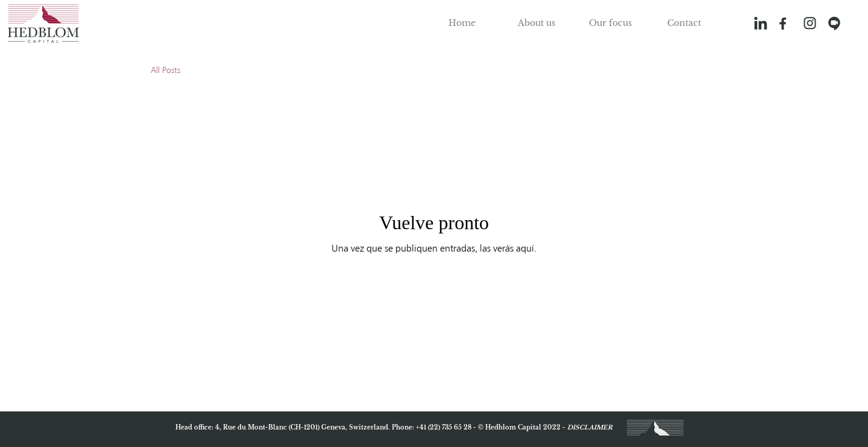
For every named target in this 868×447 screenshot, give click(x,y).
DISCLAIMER (590, 427)
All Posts (165, 71)
